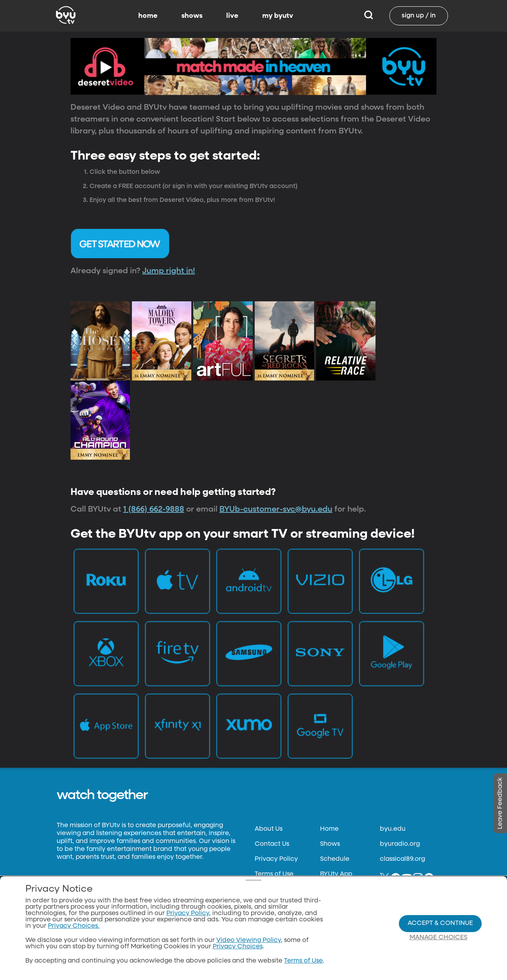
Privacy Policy (276, 859)
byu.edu (393, 829)
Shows (330, 844)
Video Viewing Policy (249, 940)
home (148, 16)
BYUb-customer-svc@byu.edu (276, 509)
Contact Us (272, 844)
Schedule (335, 859)
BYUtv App (336, 874)
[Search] (369, 16)
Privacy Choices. (74, 926)
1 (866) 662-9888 (154, 509)
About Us (269, 829)
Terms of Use (274, 874)
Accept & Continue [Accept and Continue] (440, 923)
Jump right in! (169, 271)
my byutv (278, 16)
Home (329, 829)
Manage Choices (438, 938)
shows (192, 16)
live (232, 16)
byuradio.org (400, 844)
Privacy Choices (238, 947)
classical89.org (402, 859)
